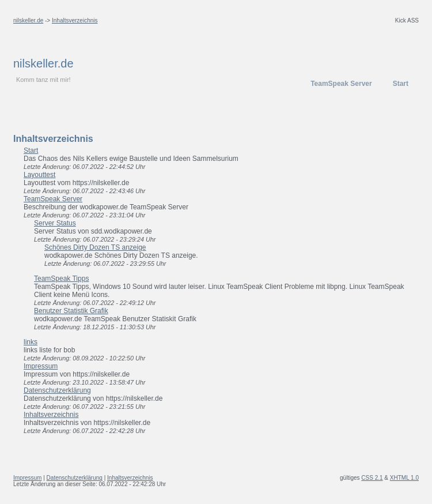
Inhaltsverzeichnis (75, 20)
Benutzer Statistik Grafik (71, 311)
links (31, 342)
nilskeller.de (28, 20)
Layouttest (39, 175)
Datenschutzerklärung (57, 390)
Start (401, 84)
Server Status (55, 223)
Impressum (41, 366)
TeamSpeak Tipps (61, 279)
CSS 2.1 (372, 478)
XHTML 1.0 (404, 478)
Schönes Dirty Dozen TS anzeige (95, 247)
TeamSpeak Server (341, 84)
